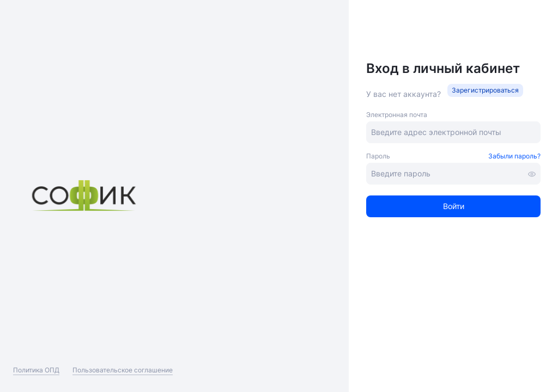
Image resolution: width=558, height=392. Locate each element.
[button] (485, 90)
